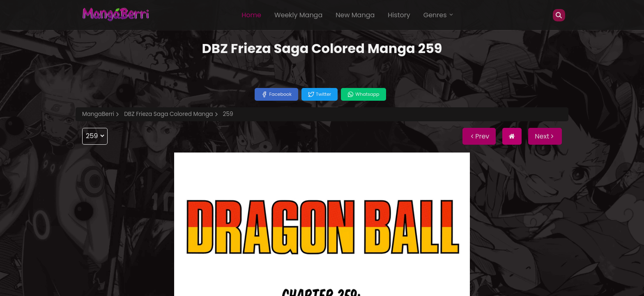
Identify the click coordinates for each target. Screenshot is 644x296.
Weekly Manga (298, 15)
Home (251, 15)
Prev (479, 136)
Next (545, 136)
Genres (439, 15)
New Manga (355, 15)
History (399, 15)
